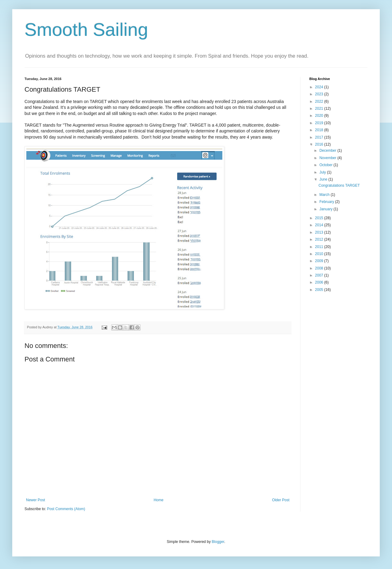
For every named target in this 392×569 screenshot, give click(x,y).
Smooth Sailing (86, 30)
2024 (320, 87)
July (323, 172)
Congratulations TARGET (339, 185)
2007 (320, 275)
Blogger (218, 542)
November (328, 158)
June (324, 179)
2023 (320, 94)
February (327, 202)
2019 (320, 123)
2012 (320, 239)
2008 (320, 268)
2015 (320, 218)
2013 (320, 232)
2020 (320, 116)
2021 (320, 109)
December (328, 151)
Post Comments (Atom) (66, 509)
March (325, 195)
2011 (320, 247)
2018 (320, 130)
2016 (320, 144)
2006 (320, 282)
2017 (320, 137)
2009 (320, 261)
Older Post (281, 500)
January (326, 209)
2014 (320, 225)
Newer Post (36, 500)
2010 (320, 254)
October (326, 165)
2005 (320, 290)
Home (159, 500)
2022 (320, 101)
